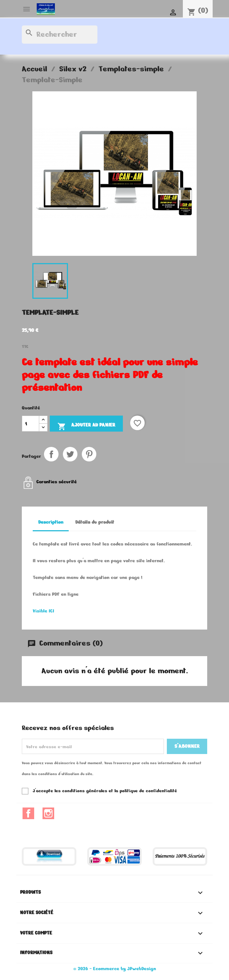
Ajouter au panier (86, 426)
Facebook (28, 813)
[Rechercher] (60, 35)
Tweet (70, 454)
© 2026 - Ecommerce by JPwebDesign (115, 969)
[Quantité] (31, 424)
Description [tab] (51, 522)
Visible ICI (43, 611)
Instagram (48, 813)
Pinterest (89, 454)
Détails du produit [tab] (95, 522)
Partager (51, 454)
